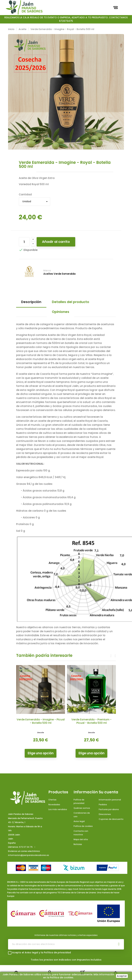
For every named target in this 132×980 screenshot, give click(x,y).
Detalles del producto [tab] (71, 302)
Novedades (54, 805)
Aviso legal (79, 821)
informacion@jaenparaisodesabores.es (29, 855)
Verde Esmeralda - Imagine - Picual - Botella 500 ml (41, 721)
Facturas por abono (109, 809)
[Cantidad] (24, 242)
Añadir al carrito (56, 242)
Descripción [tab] (31, 302)
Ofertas (52, 800)
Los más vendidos (58, 809)
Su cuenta (108, 792)
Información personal (110, 800)
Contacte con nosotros (81, 833)
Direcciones (105, 814)
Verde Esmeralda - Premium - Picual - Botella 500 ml (91, 721)
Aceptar (122, 976)
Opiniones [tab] (61, 312)
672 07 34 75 (26, 847)
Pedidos (103, 805)
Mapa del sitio (81, 839)
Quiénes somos (82, 808)
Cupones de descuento (111, 819)
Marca (47, 270)
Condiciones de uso (82, 815)
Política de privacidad (79, 801)
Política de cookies (83, 826)
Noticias (78, 844)
